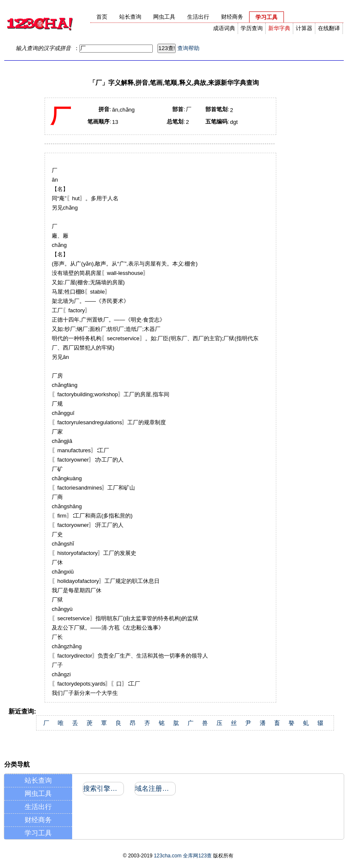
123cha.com (167, 856)
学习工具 (38, 833)
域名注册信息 (155, 788)
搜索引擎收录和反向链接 (103, 788)
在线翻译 (329, 28)
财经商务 (38, 820)
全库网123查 (197, 856)
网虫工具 (38, 794)
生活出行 (38, 807)
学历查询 (252, 28)
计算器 (304, 28)
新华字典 (279, 28)
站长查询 (38, 780)
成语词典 (224, 28)
